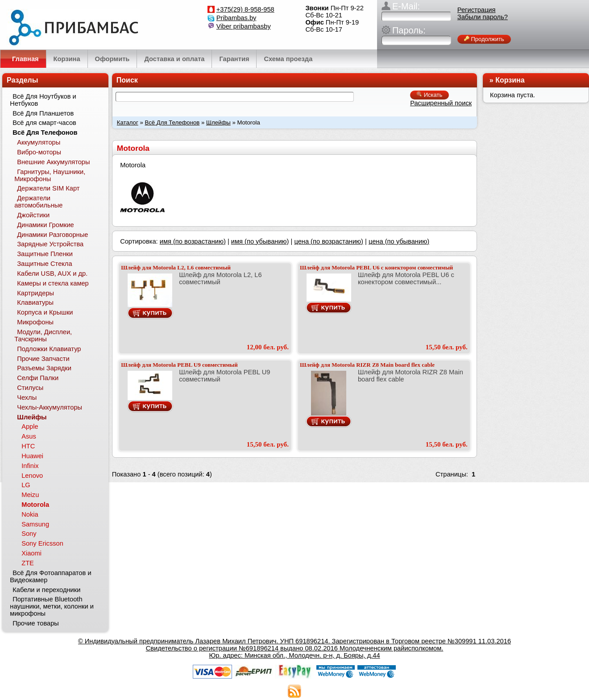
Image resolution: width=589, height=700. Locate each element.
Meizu (30, 495)
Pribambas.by (236, 18)
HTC (28, 446)
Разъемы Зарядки (44, 368)
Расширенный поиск (441, 103)
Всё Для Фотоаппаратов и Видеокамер (50, 576)
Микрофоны (35, 322)
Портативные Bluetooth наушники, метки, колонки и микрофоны (52, 606)
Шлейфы (218, 122)
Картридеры (35, 293)
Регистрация (477, 10)
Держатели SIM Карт (48, 188)
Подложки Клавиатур (49, 349)
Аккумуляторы (39, 142)
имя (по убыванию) (260, 241)
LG (26, 485)
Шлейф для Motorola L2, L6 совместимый (176, 267)
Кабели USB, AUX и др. (52, 273)
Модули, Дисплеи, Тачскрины (43, 336)
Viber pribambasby (244, 26)
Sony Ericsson (42, 543)
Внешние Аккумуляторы (53, 162)
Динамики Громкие (46, 225)
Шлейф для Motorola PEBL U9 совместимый (179, 365)
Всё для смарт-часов (44, 123)
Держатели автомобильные (38, 202)
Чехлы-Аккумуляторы (50, 407)
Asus (29, 436)
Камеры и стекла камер (53, 283)
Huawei (32, 456)
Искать (429, 95)
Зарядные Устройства (50, 244)
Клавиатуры (35, 302)
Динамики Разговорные (52, 235)
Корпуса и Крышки (45, 312)
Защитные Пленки (45, 254)
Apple (30, 427)
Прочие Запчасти (43, 359)
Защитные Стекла (44, 264)
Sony (29, 534)
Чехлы (27, 398)
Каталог (128, 122)
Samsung (35, 524)
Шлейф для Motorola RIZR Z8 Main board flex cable (367, 365)
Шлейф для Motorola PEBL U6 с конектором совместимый (376, 267)
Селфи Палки (38, 378)
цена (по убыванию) (399, 241)
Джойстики (33, 215)
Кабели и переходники (46, 590)
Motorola (35, 505)
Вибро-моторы (39, 152)
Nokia (30, 514)
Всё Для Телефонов (172, 122)
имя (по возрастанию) (193, 241)
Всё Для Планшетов (43, 113)
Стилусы (30, 388)
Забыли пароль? (483, 17)
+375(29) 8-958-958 (245, 9)
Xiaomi (31, 553)
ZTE (28, 563)
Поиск (127, 80)
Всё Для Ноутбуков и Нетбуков (43, 100)
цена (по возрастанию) (329, 241)
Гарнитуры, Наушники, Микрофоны (50, 175)
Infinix (30, 466)
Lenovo (32, 476)
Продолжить (484, 39)
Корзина (510, 80)
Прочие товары (36, 623)
